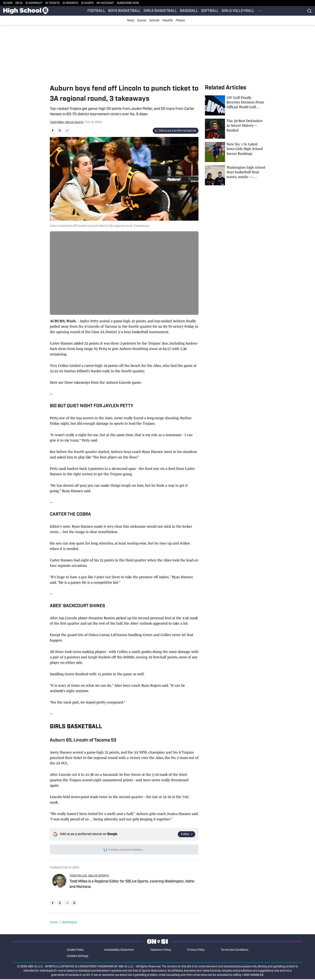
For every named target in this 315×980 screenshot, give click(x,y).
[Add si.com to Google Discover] (176, 131)
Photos (180, 21)
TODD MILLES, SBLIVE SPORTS (89, 877)
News (131, 21)
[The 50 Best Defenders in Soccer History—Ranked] (235, 129)
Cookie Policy (75, 951)
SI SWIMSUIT (34, 3)
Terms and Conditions (235, 951)
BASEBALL (189, 11)
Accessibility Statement (119, 951)
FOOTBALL (96, 11)
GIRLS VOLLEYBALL (238, 11)
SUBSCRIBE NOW (128, 3)
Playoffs (168, 21)
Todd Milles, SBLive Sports (66, 122)
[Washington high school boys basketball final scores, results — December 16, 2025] (235, 175)
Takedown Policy (161, 951)
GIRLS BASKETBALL (160, 11)
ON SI (19, 3)
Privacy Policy (196, 951)
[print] (74, 904)
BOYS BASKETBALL (124, 11)
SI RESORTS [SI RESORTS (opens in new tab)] (70, 3)
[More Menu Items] (260, 11)
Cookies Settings (78, 957)
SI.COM (8, 3)
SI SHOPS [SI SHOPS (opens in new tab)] (87, 3)
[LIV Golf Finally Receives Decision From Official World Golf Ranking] (235, 105)
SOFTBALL (210, 11)
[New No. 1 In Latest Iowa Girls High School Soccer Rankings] (235, 152)
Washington (70, 923)
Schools (154, 21)
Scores (142, 21)
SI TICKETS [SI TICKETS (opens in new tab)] (53, 3)
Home (54, 923)
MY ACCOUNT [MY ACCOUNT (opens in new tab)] (105, 3)
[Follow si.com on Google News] (187, 834)
